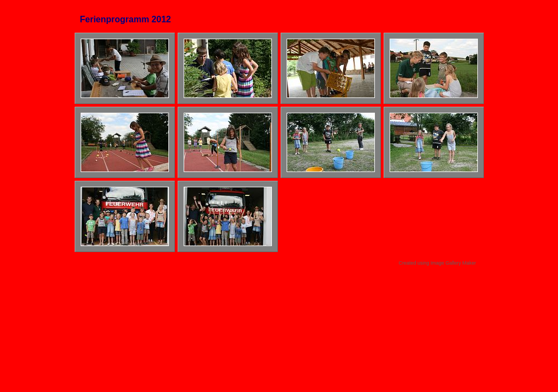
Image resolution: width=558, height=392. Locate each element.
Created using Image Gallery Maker (437, 263)
